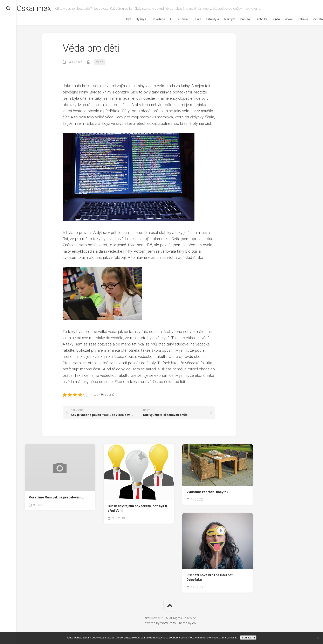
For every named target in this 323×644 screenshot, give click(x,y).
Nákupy (221, 19)
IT (163, 19)
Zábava (295, 19)
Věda (268, 19)
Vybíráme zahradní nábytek (207, 492)
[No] (318, 638)
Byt (120, 19)
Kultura (175, 19)
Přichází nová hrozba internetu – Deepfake (212, 577)
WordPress (168, 623)
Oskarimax (42, 8)
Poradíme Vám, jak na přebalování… (56, 497)
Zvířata (310, 19)
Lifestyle (205, 19)
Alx (194, 623)
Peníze (237, 19)
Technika (253, 19)
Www (281, 19)
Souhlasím (248, 638)
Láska (189, 19)
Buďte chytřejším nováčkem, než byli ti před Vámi (137, 508)
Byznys (133, 19)
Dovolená (150, 19)
